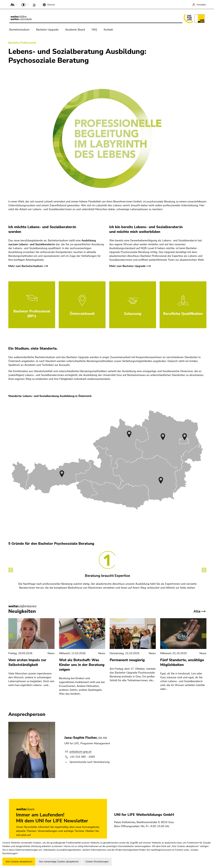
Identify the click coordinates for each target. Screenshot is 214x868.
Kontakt (108, 30)
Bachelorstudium (19, 30)
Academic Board (75, 30)
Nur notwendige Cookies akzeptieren (59, 862)
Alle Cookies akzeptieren (19, 862)
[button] (13, 4)
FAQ (94, 30)
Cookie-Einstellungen (97, 862)
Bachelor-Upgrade (47, 30)
